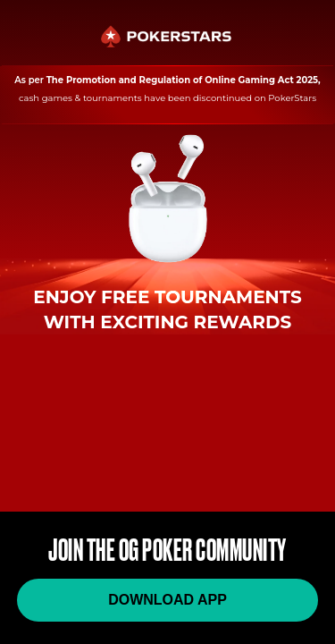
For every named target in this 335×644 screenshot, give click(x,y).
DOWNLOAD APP (167, 600)
